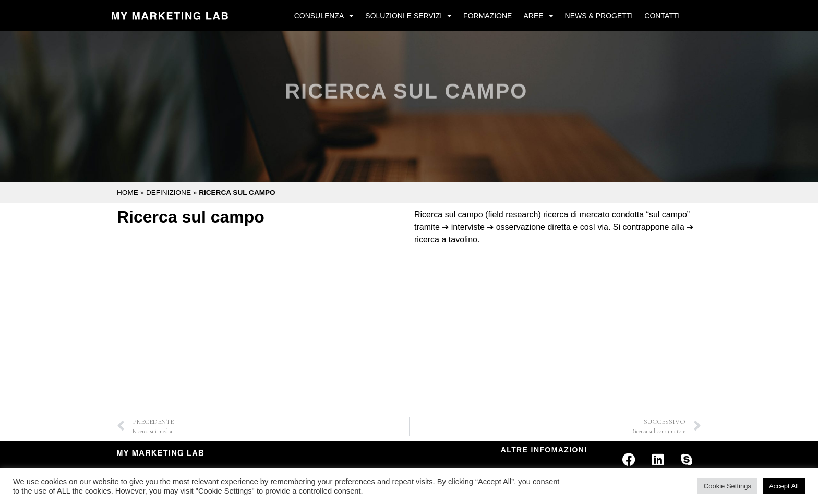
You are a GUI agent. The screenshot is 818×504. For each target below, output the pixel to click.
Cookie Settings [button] (727, 486)
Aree (538, 16)
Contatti (662, 16)
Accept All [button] (784, 486)
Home (128, 193)
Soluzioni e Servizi (408, 16)
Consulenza (324, 16)
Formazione (488, 16)
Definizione (169, 193)
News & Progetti (599, 16)
